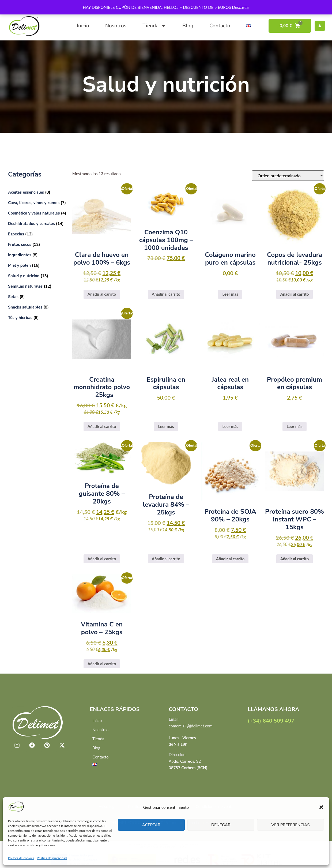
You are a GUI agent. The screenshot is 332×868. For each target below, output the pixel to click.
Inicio (83, 26)
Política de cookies (21, 858)
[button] (321, 807)
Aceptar (151, 825)
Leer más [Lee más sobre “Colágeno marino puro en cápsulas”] (230, 294)
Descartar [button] (241, 7)
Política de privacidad (52, 858)
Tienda (154, 26)
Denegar (221, 825)
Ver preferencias (291, 825)
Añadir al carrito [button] (102, 294)
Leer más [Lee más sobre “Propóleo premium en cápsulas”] (294, 426)
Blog (188, 26)
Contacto (220, 26)
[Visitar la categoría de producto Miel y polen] (37, 265)
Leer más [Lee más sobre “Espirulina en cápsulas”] (166, 426)
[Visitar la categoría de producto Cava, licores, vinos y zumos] (37, 203)
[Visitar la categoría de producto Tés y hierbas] (37, 317)
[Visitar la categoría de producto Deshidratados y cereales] (37, 223)
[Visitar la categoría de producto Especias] (37, 234)
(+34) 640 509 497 (271, 721)
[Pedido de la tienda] (288, 176)
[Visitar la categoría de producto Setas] (37, 297)
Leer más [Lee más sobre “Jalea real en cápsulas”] (230, 426)
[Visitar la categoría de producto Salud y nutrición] (37, 276)
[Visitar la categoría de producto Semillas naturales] (37, 286)
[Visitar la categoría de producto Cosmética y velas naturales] (37, 213)
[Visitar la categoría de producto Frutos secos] (37, 244)
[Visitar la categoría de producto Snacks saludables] (37, 307)
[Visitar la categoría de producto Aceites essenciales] (37, 192)
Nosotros (116, 26)
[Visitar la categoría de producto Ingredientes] (37, 255)
